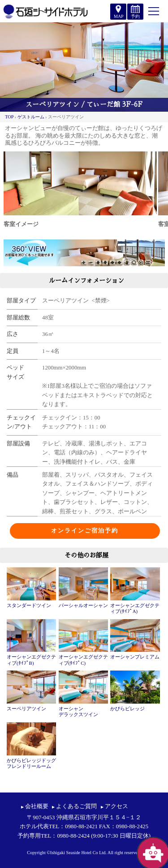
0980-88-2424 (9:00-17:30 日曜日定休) (104, 836)
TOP (9, 117)
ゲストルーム (31, 117)
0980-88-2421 (81, 826)
